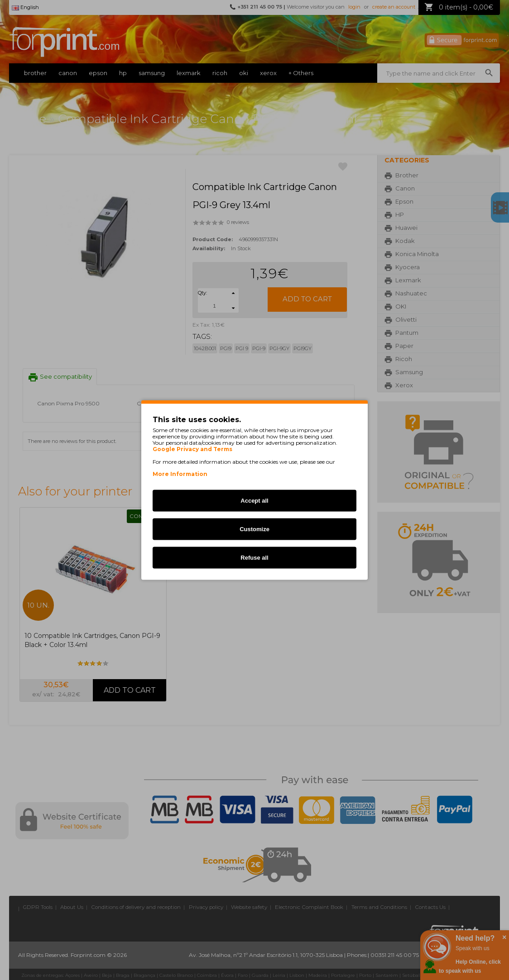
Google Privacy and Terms (192, 449)
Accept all (254, 501)
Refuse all (254, 558)
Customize (254, 529)
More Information (180, 474)
